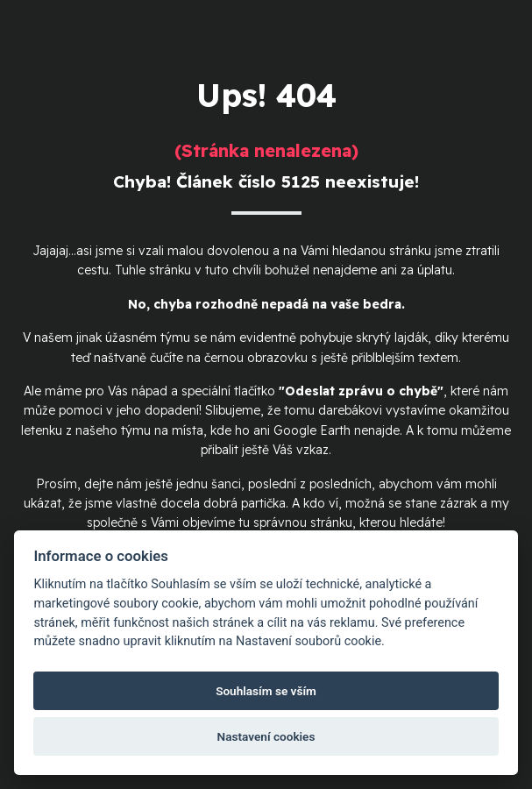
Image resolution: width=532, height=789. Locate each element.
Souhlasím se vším (266, 691)
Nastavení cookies (266, 736)
